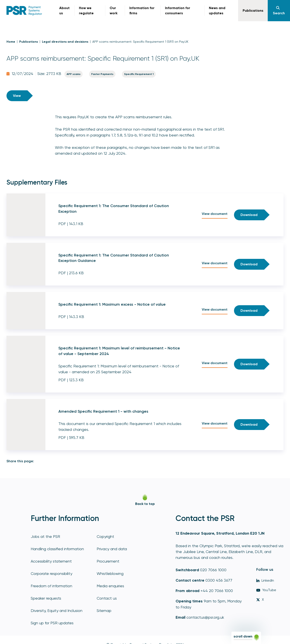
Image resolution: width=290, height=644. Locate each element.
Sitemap (104, 611)
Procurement (108, 561)
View (17, 96)
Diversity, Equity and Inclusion (57, 611)
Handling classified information (57, 549)
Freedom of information (51, 586)
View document (215, 214)
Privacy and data (112, 549)
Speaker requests (46, 598)
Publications (29, 42)
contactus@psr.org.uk (205, 617)
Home (11, 42)
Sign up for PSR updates (52, 623)
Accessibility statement (51, 561)
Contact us (107, 598)
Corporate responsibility (51, 573)
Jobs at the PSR (45, 536)
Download (249, 215)
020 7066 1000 (213, 570)
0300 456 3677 (219, 580)
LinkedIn (265, 580)
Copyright (105, 536)
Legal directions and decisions (65, 42)
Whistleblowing (110, 573)
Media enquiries (110, 586)
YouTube (266, 590)
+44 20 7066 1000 (217, 591)
